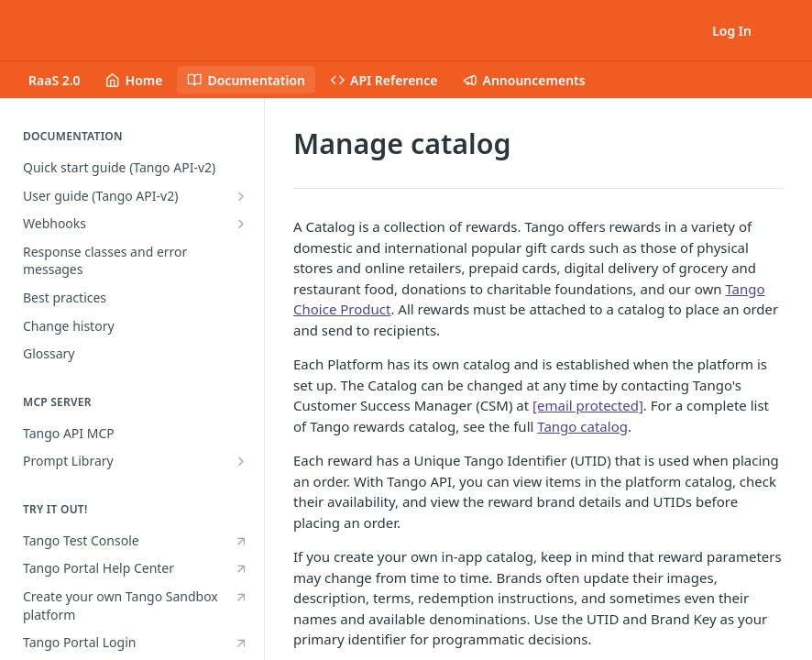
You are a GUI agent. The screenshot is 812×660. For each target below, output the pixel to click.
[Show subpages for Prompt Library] (241, 461)
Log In (732, 31)
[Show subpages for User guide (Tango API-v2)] (241, 196)
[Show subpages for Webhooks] (241, 224)
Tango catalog (582, 426)
